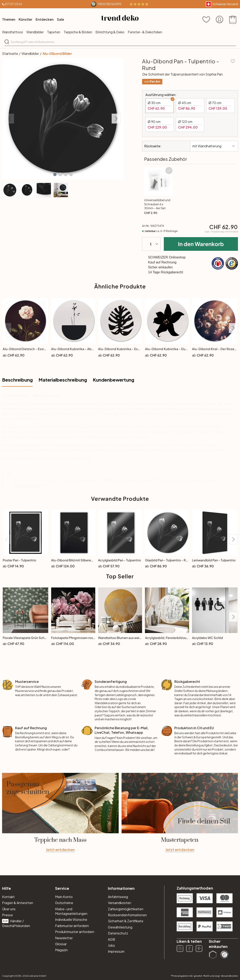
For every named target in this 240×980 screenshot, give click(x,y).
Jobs (111, 945)
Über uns (9, 909)
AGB (112, 939)
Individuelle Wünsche (71, 919)
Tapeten (54, 32)
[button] (55, 174)
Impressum (116, 951)
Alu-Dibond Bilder (57, 53)
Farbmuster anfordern (72, 926)
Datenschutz (118, 933)
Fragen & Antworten (18, 903)
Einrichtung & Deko (110, 32)
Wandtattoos (13, 32)
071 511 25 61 (13, 4)
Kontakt (8, 897)
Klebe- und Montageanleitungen (71, 911)
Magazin (61, 950)
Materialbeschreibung (63, 380)
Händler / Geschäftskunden (16, 923)
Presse (7, 915)
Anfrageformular (27, 485)
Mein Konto (64, 897)
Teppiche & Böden (78, 32)
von (152, 81)
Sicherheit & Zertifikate (126, 921)
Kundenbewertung (113, 380)
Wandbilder (35, 32)
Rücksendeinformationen (127, 915)
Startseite (10, 53)
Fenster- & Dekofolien (145, 32)
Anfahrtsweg (118, 897)
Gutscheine (64, 903)
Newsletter (64, 938)
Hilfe (7, 888)
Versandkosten (119, 903)
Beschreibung (17, 380)
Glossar (61, 944)
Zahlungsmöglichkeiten (126, 909)
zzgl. (221, 232)
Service (62, 888)
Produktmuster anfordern (75, 932)
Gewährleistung (120, 927)
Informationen (121, 888)
